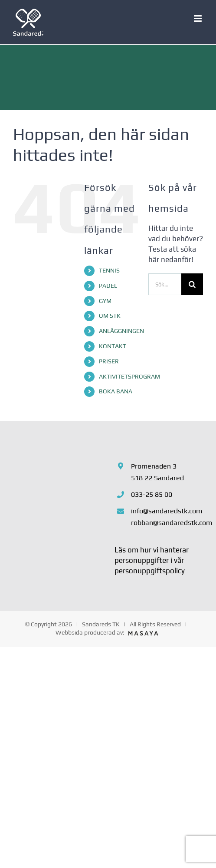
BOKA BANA (116, 391)
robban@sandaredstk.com (167, 523)
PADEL (108, 286)
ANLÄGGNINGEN (121, 331)
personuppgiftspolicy (150, 571)
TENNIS (109, 270)
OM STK (110, 316)
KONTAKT (113, 346)
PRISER (109, 361)
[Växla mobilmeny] (198, 18)
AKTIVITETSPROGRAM (129, 376)
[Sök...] (165, 284)
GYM (105, 301)
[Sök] (192, 284)
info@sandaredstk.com (167, 511)
